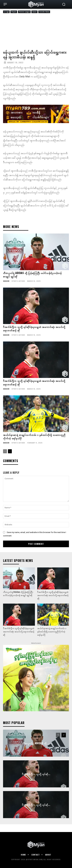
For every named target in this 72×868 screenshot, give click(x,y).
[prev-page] (5, 451)
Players (14, 12)
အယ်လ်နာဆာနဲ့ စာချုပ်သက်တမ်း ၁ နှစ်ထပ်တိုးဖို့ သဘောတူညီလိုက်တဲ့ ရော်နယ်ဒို (34, 436)
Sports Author (18, 281)
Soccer (34, 12)
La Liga (6, 12)
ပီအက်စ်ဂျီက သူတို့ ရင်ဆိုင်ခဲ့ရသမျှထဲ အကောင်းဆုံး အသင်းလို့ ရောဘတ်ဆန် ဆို (34, 329)
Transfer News (44, 12)
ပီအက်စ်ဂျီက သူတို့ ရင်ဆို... (36, 774)
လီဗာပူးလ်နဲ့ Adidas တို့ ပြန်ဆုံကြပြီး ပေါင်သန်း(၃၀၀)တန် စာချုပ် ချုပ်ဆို (32, 275)
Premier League (24, 12)
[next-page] (10, 451)
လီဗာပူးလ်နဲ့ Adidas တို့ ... (36, 743)
